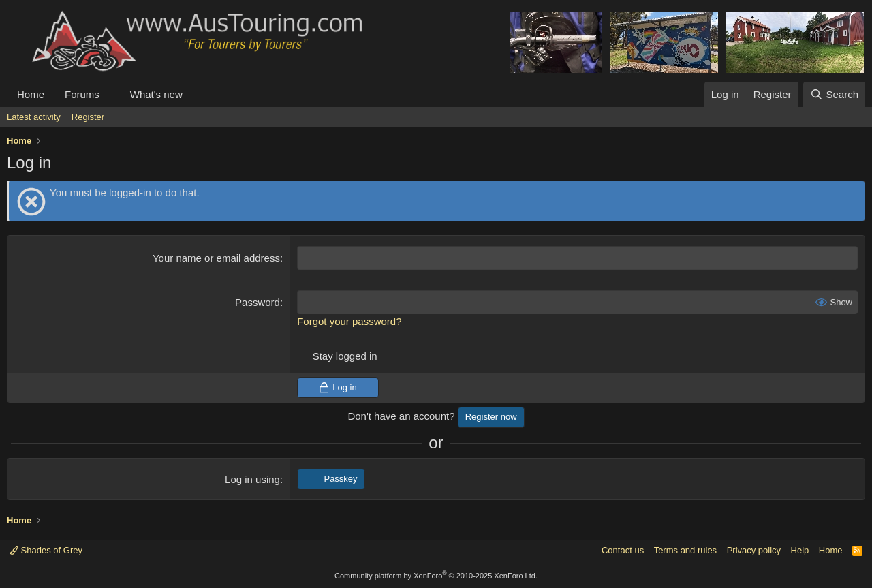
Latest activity (34, 117)
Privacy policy (754, 550)
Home (31, 94)
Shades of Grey (46, 550)
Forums (82, 94)
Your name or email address (216, 258)
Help (800, 550)
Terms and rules (685, 550)
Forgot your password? (349, 321)
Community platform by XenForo (436, 576)
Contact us (623, 550)
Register (88, 117)
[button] (110, 94)
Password (258, 302)
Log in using (252, 479)
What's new (156, 94)
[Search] (834, 94)
